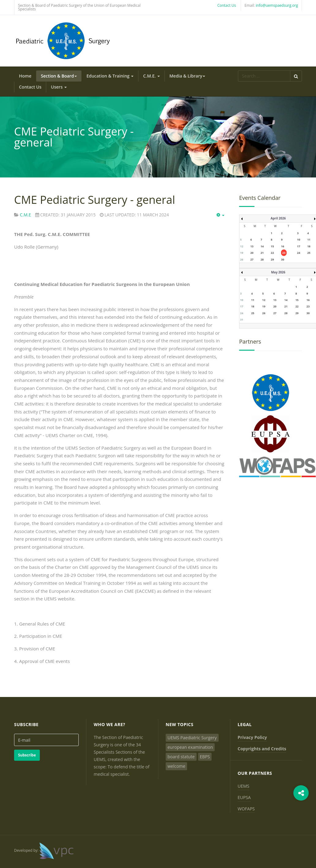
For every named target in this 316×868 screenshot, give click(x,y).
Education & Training (110, 76)
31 (242, 320)
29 (272, 259)
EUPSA (244, 797)
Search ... (238, 71)
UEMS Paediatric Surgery (192, 738)
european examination (190, 747)
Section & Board (59, 76)
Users (59, 87)
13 (252, 246)
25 (309, 253)
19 (242, 253)
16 (283, 246)
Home (25, 76)
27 (252, 259)
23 (284, 253)
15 (272, 246)
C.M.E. (151, 76)
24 (299, 253)
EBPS (205, 757)
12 (242, 246)
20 (252, 253)
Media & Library (187, 76)
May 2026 (278, 272)
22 (272, 253)
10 (299, 240)
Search (296, 76)
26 (242, 259)
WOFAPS (246, 809)
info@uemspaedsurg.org (277, 5)
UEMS (243, 786)
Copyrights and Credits (262, 749)
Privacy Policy (252, 737)
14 (262, 246)
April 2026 (278, 218)
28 (262, 259)
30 (283, 259)
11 (309, 240)
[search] (264, 76)
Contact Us (227, 5)
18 (309, 246)
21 (262, 253)
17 (299, 246)
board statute (181, 757)
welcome (176, 766)
